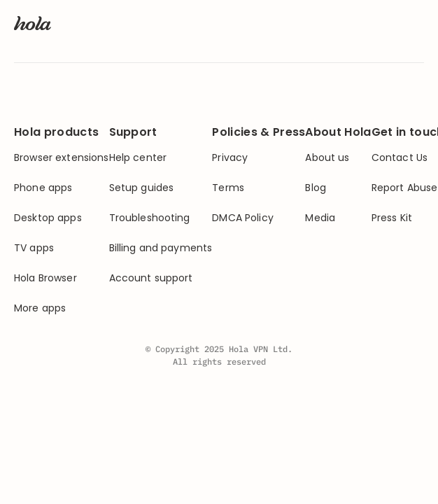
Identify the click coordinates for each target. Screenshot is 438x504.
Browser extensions (62, 158)
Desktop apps (48, 218)
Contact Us (400, 158)
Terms (228, 188)
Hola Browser (45, 278)
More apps (40, 308)
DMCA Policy (243, 218)
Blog (316, 188)
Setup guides (142, 188)
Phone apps (43, 188)
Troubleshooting (150, 218)
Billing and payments (161, 248)
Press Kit (392, 218)
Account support (151, 278)
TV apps (34, 248)
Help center (138, 158)
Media (320, 218)
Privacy (230, 158)
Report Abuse (405, 188)
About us (327, 158)
